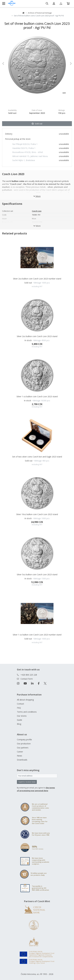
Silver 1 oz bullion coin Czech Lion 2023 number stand (37, 635)
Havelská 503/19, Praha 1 (24, 148)
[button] (7, 63)
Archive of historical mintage (40, 13)
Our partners (23, 748)
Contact (20, 704)
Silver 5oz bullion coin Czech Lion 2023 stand (37, 574)
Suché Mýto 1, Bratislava (24, 160)
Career (20, 752)
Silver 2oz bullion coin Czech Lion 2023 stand (37, 336)
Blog (19, 724)
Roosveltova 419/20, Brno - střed (27, 152)
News (20, 756)
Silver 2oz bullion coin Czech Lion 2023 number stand (37, 279)
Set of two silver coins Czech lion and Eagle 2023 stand (37, 457)
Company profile (24, 740)
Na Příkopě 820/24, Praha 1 (25, 144)
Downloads (22, 760)
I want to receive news (27, 782)
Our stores (22, 716)
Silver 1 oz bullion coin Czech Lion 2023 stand (37, 396)
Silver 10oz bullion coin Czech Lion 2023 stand (37, 514)
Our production (24, 744)
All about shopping (25, 700)
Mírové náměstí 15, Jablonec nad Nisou (30, 156)
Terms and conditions (27, 712)
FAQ (19, 708)
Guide (20, 720)
